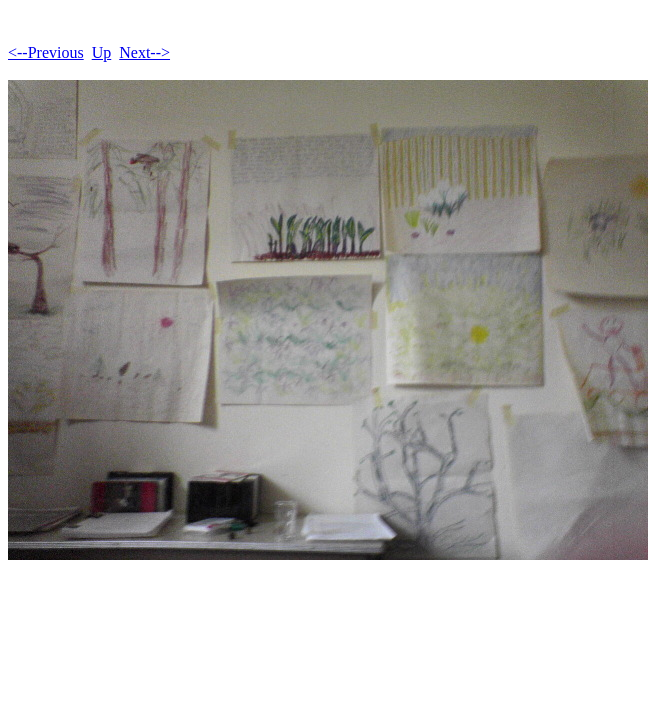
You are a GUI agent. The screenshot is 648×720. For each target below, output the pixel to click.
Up (102, 52)
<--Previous (46, 52)
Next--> (144, 52)
